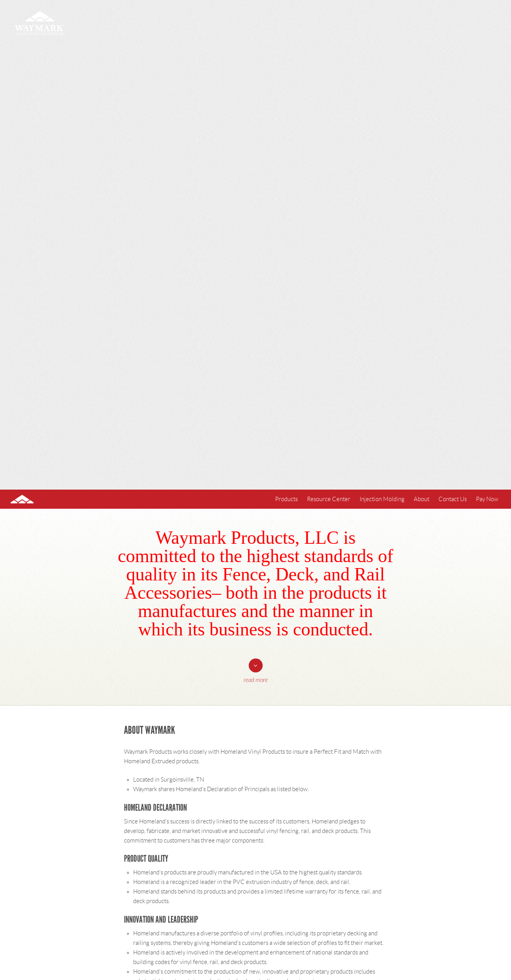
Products (286, 499)
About (422, 499)
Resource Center (329, 499)
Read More (256, 680)
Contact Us (453, 499)
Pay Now (487, 499)
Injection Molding (382, 499)
